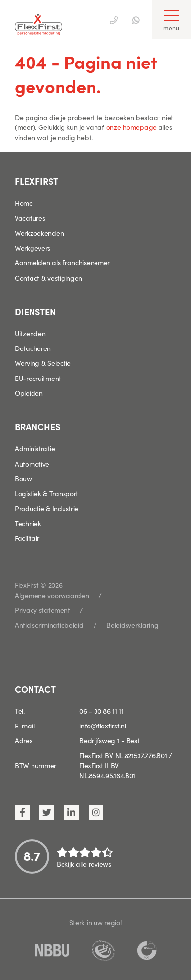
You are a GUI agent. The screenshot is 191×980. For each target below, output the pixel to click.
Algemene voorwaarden (52, 595)
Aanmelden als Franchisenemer (62, 262)
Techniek (28, 523)
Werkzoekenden (39, 233)
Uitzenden (30, 333)
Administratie (35, 448)
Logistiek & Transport (47, 493)
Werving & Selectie (43, 363)
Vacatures (30, 218)
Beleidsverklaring (132, 625)
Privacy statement (42, 610)
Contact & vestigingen (48, 278)
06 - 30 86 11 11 (101, 711)
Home (24, 203)
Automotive (32, 464)
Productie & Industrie (47, 508)
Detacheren (33, 348)
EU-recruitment (38, 378)
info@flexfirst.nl (102, 726)
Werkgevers (32, 248)
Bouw (23, 478)
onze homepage (131, 127)
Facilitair (27, 538)
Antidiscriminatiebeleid (49, 625)
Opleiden (29, 393)
